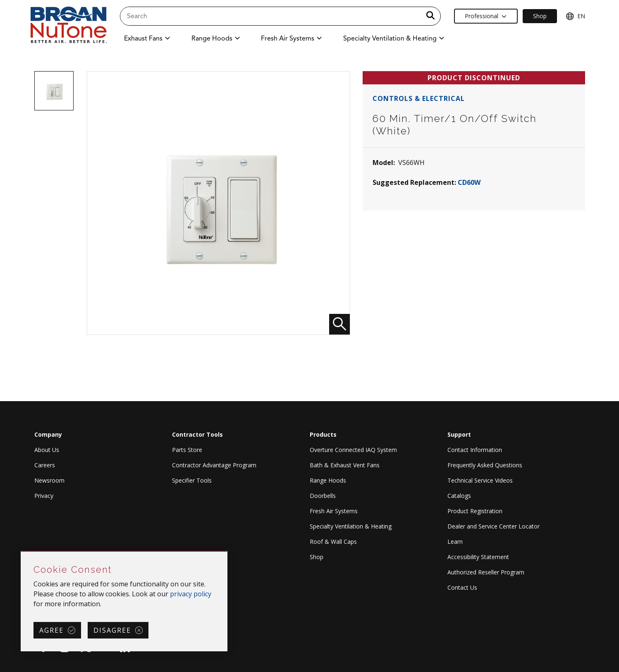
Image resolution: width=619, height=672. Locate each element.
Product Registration (475, 511)
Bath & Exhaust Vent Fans (345, 465)
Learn (455, 542)
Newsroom (49, 480)
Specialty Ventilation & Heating (351, 526)
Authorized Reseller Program (486, 572)
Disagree (112, 630)
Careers (45, 465)
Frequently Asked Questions (485, 465)
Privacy (44, 496)
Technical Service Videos (480, 480)
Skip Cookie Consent (21, 552)
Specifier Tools (192, 480)
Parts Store (187, 450)
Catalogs (459, 496)
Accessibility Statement (478, 557)
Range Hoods (328, 480)
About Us (47, 450)
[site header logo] (69, 25)
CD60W (469, 182)
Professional (486, 16)
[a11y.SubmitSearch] (430, 16)
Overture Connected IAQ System (353, 450)
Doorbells (323, 496)
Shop (317, 557)
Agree (51, 630)
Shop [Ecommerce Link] (540, 16)
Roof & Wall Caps (333, 542)
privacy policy (191, 594)
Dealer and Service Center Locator (494, 526)
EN (575, 16)
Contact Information (475, 450)
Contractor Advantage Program (214, 465)
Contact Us (462, 587)
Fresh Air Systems (334, 511)
